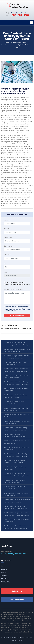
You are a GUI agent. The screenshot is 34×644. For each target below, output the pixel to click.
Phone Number (8, 246)
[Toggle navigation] (31, 23)
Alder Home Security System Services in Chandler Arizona (16, 448)
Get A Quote (17, 591)
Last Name (7, 229)
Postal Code (7, 255)
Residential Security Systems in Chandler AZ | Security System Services (16, 357)
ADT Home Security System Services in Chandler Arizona (16, 389)
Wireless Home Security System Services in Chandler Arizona (17, 422)
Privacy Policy (6, 582)
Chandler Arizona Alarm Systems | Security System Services (14, 403)
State (5, 272)
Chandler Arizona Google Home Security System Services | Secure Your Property (17, 514)
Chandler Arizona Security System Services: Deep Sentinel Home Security (16, 344)
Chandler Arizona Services (19, 43)
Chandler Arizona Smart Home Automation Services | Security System (17, 501)
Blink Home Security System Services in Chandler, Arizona (16, 494)
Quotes (4, 572)
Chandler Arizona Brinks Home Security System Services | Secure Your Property (17, 383)
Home (7, 43)
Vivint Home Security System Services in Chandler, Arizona (16, 363)
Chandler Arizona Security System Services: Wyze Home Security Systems (16, 475)
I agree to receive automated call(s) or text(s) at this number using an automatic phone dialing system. (18, 309)
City (5, 263)
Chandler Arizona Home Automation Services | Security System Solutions (15, 527)
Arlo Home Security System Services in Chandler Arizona (16, 468)
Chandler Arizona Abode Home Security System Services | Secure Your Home (16, 370)
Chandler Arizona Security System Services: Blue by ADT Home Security (15, 507)
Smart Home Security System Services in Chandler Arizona (17, 520)
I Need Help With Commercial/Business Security (18, 285)
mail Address (8, 237)
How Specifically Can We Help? (13, 290)
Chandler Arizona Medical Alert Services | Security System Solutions (17, 396)
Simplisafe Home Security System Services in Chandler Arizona (14, 481)
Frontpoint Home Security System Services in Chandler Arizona (14, 488)
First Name (7, 220)
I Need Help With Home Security (15, 282)
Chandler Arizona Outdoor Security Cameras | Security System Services (15, 435)
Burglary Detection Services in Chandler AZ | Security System (16, 409)
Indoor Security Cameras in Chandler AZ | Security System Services (17, 376)
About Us (4, 569)
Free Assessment (17, 599)
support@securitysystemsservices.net (18, 328)
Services (4, 575)
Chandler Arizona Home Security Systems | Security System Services (17, 350)
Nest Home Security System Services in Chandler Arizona (16, 416)
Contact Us (5, 579)
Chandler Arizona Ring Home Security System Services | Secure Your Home (16, 455)
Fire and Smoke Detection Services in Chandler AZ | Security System (15, 461)
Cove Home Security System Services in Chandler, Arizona (16, 442)
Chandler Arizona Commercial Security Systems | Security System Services (16, 429)
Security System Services (17, 638)
